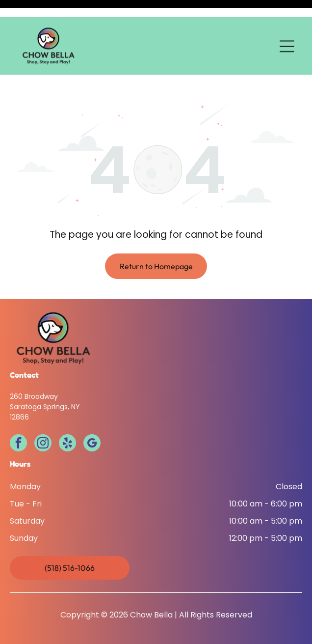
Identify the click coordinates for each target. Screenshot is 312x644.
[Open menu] (287, 29)
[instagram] (43, 420)
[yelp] (67, 420)
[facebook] (18, 420)
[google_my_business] (92, 420)
